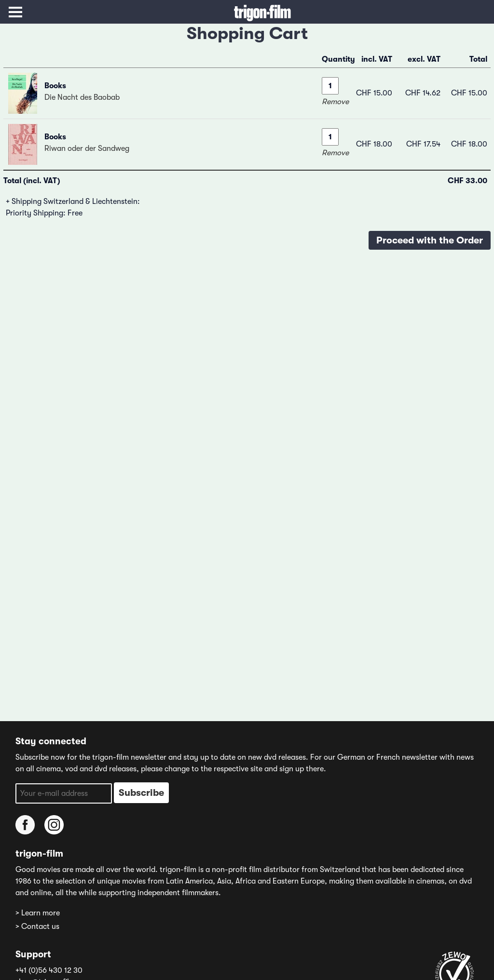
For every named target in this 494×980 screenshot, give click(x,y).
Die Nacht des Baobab (82, 97)
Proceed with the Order (430, 240)
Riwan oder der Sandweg (87, 148)
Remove (335, 102)
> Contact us (37, 926)
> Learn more (38, 913)
